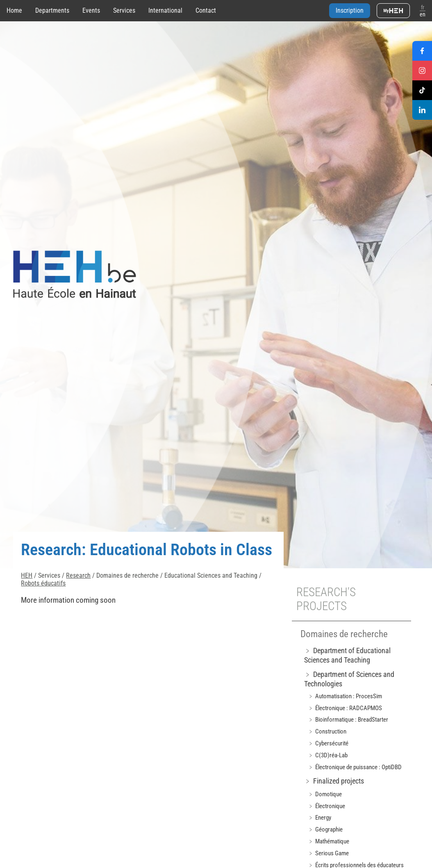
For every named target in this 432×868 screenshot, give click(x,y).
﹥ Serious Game (328, 853)
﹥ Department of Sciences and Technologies (349, 679)
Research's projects (326, 599)
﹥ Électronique (326, 806)
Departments (52, 10)
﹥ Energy (319, 818)
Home (14, 10)
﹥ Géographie (325, 829)
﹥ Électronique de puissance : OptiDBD (355, 767)
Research (78, 575)
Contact (206, 10)
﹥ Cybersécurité (328, 743)
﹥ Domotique (325, 794)
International (165, 10)
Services (124, 10)
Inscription (350, 10)
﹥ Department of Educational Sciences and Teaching (347, 655)
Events (91, 10)
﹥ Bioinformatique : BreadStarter (348, 720)
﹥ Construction (327, 731)
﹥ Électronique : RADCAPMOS (345, 708)
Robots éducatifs (43, 583)
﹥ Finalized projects (334, 781)
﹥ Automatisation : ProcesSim (345, 696)
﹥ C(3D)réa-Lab (328, 755)
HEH (27, 575)
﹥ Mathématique (329, 841)
